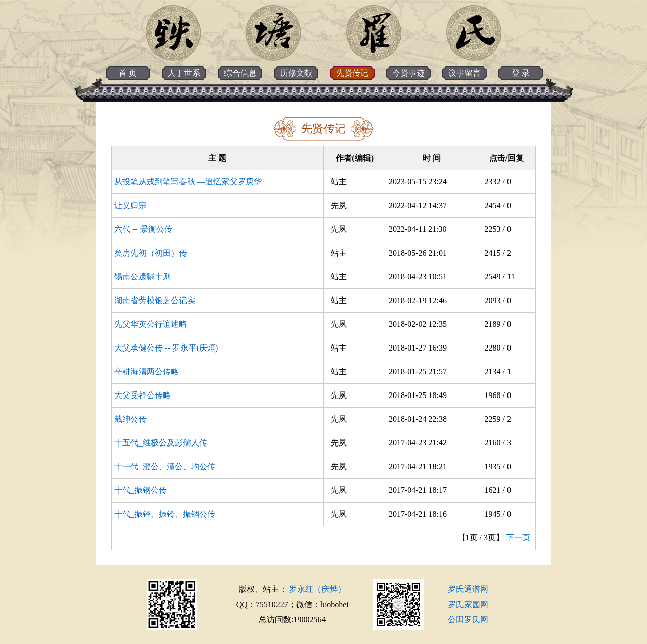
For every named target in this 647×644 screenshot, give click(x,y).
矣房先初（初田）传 (151, 253)
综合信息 (240, 73)
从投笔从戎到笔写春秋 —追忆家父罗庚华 (188, 182)
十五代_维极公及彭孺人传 (161, 443)
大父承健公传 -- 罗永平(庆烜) (166, 348)
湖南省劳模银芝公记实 (155, 300)
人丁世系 (184, 73)
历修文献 (296, 73)
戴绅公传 (130, 419)
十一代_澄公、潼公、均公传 (165, 466)
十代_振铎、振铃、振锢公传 (165, 514)
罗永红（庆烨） (317, 589)
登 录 (521, 73)
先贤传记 (352, 73)
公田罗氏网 (468, 620)
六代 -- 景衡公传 (143, 229)
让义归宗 (130, 205)
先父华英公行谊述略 (151, 324)
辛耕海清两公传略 (147, 371)
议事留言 (465, 73)
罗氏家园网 (468, 604)
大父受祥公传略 (143, 395)
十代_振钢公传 (141, 490)
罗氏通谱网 (468, 589)
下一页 (518, 538)
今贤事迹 (408, 73)
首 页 (128, 73)
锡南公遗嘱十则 (143, 277)
